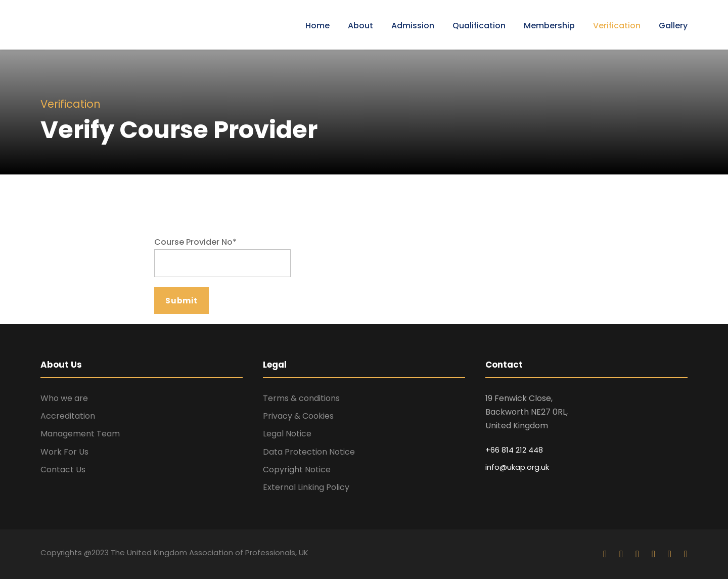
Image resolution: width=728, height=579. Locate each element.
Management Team (80, 434)
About (360, 26)
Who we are (64, 398)
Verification (617, 26)
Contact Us (63, 470)
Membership (549, 26)
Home (317, 26)
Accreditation (68, 416)
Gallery (673, 26)
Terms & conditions (301, 398)
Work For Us (64, 452)
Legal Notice (287, 434)
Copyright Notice (297, 470)
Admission (413, 26)
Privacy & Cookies (298, 416)
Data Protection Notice (309, 452)
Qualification (479, 26)
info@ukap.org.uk (517, 467)
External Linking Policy (306, 487)
